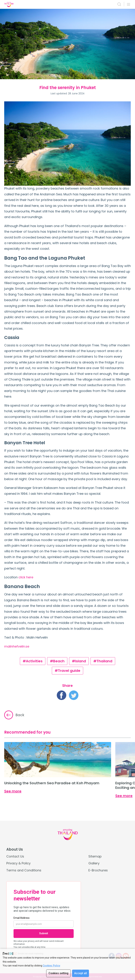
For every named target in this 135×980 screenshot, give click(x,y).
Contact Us (15, 856)
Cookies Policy (51, 966)
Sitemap (95, 856)
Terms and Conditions (24, 870)
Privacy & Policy (18, 863)
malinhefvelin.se (17, 646)
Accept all (81, 973)
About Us (15, 849)
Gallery (94, 863)
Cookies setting (58, 973)
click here (26, 577)
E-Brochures (98, 870)
